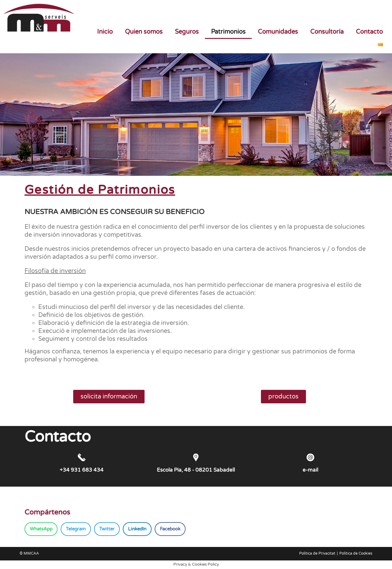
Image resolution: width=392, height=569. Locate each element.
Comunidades (278, 32)
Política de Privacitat (317, 553)
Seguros (187, 32)
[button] (41, 529)
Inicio (105, 32)
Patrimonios (228, 32)
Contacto (369, 32)
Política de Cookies (356, 553)
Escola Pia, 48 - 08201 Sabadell (196, 470)
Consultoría (327, 32)
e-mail (310, 470)
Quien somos (144, 32)
